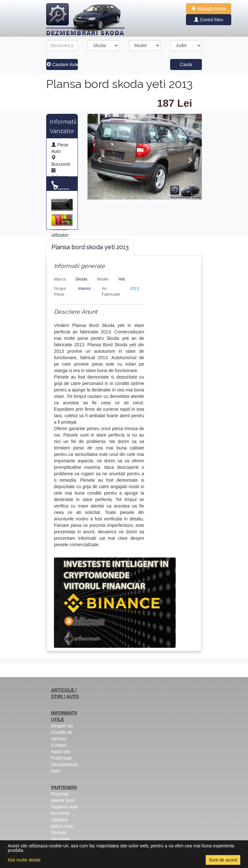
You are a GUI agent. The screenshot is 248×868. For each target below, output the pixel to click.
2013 (134, 288)
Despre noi (62, 726)
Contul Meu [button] (208, 20)
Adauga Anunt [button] (208, 9)
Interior (84, 288)
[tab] (90, 247)
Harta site (61, 752)
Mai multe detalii (24, 860)
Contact (59, 745)
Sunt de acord (223, 860)
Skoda (81, 279)
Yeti (121, 279)
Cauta (186, 64)
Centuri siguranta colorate (60, 839)
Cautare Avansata (62, 64)
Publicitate (62, 758)
